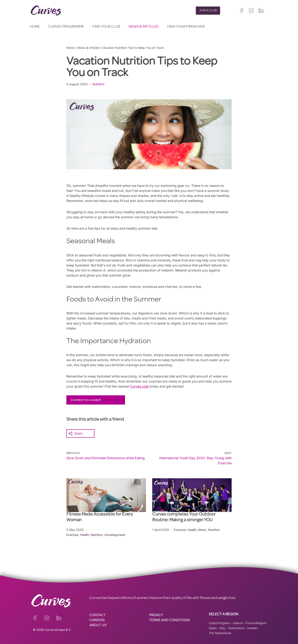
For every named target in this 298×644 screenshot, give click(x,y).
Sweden (253, 628)
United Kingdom (219, 623)
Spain (213, 628)
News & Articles (144, 27)
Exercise (72, 535)
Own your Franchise (186, 27)
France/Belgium (256, 623)
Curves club (155, 386)
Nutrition (99, 84)
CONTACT (97, 615)
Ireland (238, 623)
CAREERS (97, 620)
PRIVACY (156, 615)
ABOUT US (98, 625)
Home (35, 27)
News (202, 530)
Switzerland (236, 628)
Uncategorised (115, 535)
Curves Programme (66, 27)
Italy (222, 628)
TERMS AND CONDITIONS (170, 620)
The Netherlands (220, 633)
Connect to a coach (86, 400)
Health (85, 535)
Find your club (106, 27)
